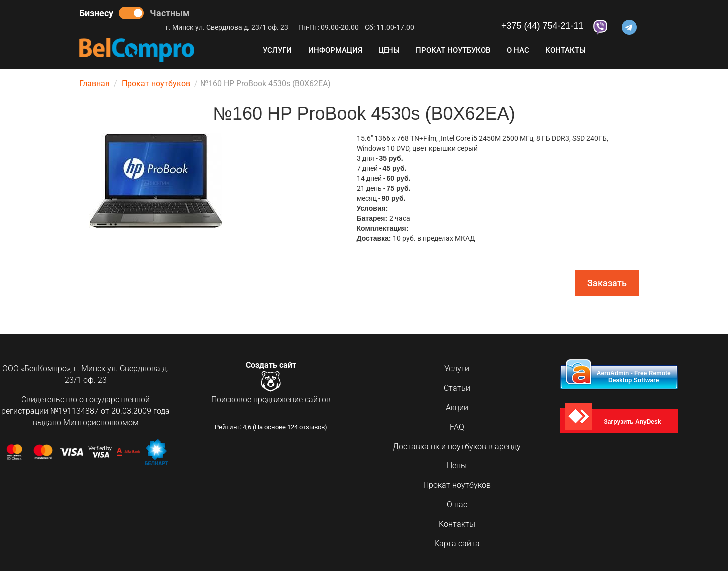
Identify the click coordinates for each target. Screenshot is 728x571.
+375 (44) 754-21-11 (543, 26)
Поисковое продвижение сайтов (271, 401)
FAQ (457, 427)
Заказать (607, 283)
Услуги (277, 50)
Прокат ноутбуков (453, 50)
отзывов (312, 429)
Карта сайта (457, 544)
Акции (457, 408)
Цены (389, 50)
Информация (335, 50)
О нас (518, 50)
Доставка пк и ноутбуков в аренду (457, 447)
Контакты (566, 50)
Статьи (457, 388)
